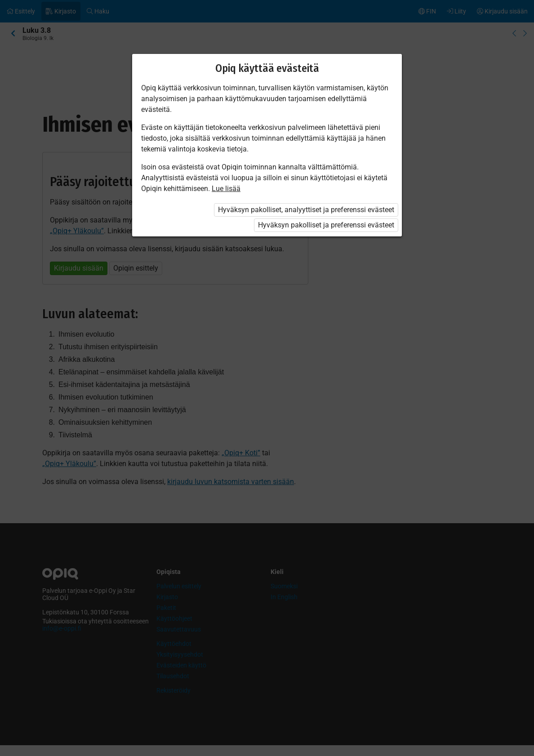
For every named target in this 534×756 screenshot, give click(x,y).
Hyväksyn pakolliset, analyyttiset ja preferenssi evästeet (306, 210)
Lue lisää (226, 189)
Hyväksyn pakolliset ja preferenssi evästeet (326, 225)
